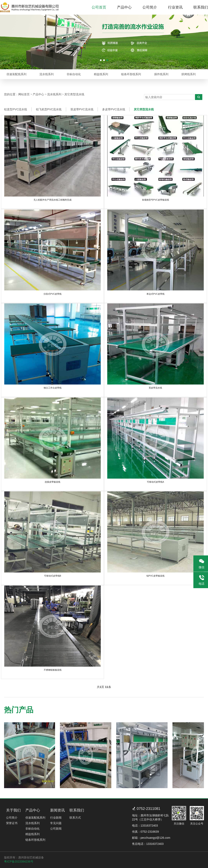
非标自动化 (74, 74)
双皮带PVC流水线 (83, 109)
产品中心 (124, 7)
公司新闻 (56, 828)
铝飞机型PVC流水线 (49, 109)
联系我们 (201, 7)
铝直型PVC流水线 (16, 109)
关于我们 (13, 809)
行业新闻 (56, 817)
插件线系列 (162, 74)
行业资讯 (175, 7)
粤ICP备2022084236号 (19, 861)
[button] (101, 60)
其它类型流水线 (74, 94)
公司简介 (150, 7)
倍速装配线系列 (16, 74)
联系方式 (75, 817)
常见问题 (56, 822)
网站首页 (24, 94)
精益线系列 (102, 74)
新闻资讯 (57, 809)
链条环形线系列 (132, 74)
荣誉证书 (12, 822)
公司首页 (99, 7)
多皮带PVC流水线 (115, 109)
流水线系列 (47, 74)
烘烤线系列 (189, 74)
